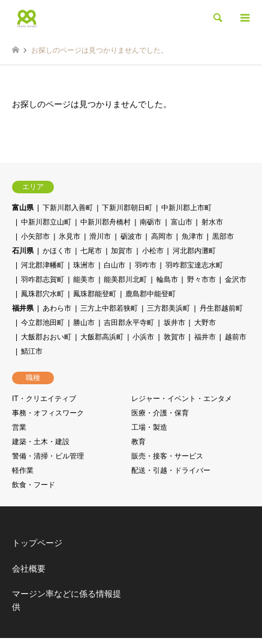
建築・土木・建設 (41, 442)
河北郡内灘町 (194, 251)
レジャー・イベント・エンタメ (182, 399)
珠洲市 (84, 265)
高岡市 (162, 236)
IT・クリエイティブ (44, 399)
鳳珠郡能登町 (95, 294)
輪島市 (167, 280)
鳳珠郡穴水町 (43, 294)
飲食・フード (34, 485)
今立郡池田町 (43, 323)
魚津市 (192, 236)
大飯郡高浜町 (102, 337)
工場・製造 (149, 427)
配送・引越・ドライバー (171, 470)
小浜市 (143, 337)
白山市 (115, 265)
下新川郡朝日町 (127, 208)
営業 (19, 427)
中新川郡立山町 (46, 222)
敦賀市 (174, 337)
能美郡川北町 (125, 280)
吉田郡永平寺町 (129, 323)
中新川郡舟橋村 (106, 222)
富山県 (23, 208)
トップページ (37, 543)
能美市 (84, 280)
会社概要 (29, 569)
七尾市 (91, 251)
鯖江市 (32, 351)
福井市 (205, 337)
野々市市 (201, 280)
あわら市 (57, 308)
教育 (138, 442)
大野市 (205, 323)
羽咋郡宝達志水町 (194, 265)
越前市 (236, 337)
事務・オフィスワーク (48, 413)
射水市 (212, 222)
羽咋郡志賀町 (43, 280)
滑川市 (100, 236)
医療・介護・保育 (160, 413)
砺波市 (131, 236)
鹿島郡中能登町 (150, 294)
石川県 (23, 251)
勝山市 (84, 323)
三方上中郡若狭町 (109, 308)
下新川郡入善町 (68, 208)
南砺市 (150, 222)
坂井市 (174, 323)
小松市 (153, 251)
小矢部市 (35, 236)
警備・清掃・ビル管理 (48, 456)
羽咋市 (146, 265)
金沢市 (236, 280)
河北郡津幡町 (43, 265)
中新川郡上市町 (186, 208)
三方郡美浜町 (168, 308)
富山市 (182, 222)
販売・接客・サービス (167, 456)
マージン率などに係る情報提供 (67, 600)
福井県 (23, 308)
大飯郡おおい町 (46, 337)
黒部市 (223, 236)
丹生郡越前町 (221, 308)
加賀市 (122, 251)
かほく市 (57, 251)
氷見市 (70, 236)
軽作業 (23, 470)
